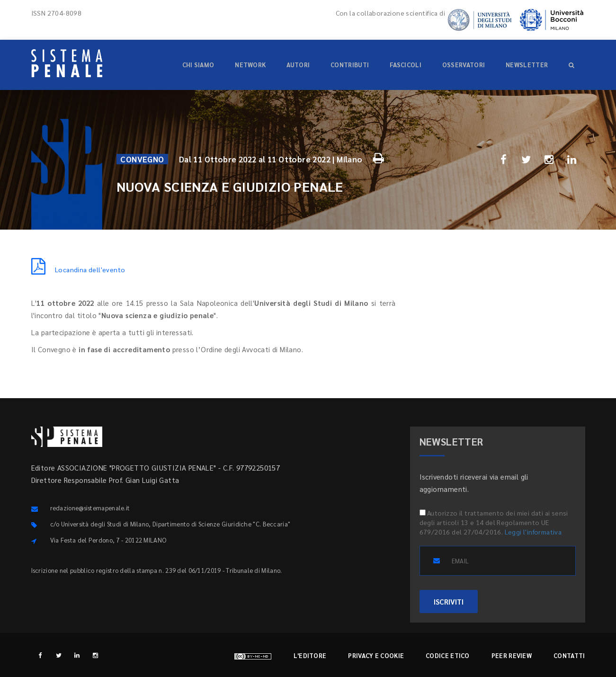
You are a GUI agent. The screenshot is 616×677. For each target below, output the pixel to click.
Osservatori (464, 65)
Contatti (569, 655)
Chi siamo (198, 65)
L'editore (310, 655)
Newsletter (527, 65)
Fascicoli (406, 65)
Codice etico (448, 655)
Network (250, 65)
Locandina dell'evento (78, 269)
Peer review (512, 655)
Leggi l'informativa (533, 532)
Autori (298, 65)
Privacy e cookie (376, 655)
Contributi (350, 65)
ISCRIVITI (449, 601)
